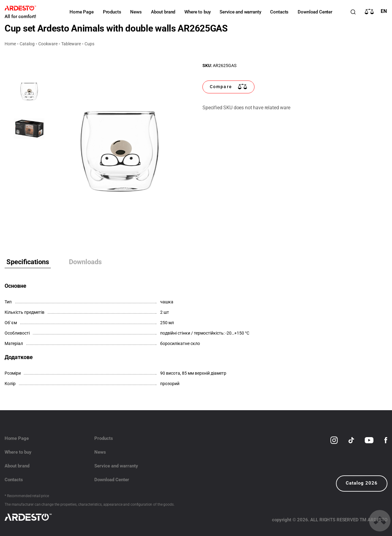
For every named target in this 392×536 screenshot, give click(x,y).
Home (10, 44)
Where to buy (197, 12)
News (136, 12)
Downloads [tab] (85, 262)
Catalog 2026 (362, 483)
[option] (119, 151)
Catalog (27, 44)
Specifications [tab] (28, 262)
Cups (89, 44)
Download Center (315, 12)
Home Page (82, 12)
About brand (163, 12)
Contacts (279, 12)
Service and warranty (240, 12)
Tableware (71, 44)
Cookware (48, 44)
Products (112, 12)
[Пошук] (353, 12)
